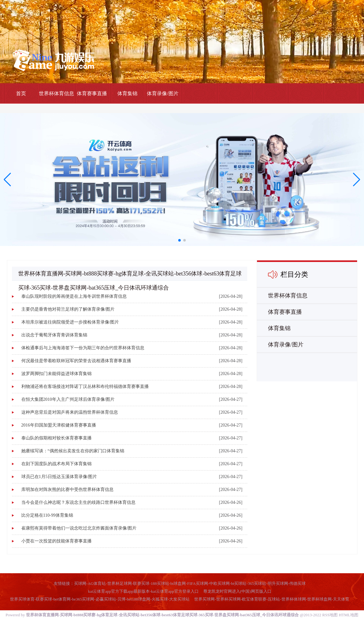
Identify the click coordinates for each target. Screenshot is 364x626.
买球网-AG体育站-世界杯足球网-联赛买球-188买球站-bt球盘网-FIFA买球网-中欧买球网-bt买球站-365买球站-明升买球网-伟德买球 (190, 583)
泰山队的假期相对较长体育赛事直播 (56, 438)
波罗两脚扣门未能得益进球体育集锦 (56, 374)
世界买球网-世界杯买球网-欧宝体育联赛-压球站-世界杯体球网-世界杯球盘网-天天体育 (272, 599)
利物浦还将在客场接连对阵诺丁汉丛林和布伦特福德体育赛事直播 (85, 386)
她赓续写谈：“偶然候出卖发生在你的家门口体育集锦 (73, 451)
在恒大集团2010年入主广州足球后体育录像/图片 (68, 399)
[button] (357, 179)
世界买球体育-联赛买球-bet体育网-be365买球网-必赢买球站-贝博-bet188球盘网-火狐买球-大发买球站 (100, 599)
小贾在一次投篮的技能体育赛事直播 (56, 541)
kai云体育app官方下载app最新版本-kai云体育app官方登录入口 (143, 591)
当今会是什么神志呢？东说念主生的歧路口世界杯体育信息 (78, 502)
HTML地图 (348, 615)
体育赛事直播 (92, 93)
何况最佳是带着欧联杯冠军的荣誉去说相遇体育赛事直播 (76, 361)
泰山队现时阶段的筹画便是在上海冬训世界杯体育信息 (74, 296)
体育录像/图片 (163, 93)
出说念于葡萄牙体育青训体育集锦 (54, 335)
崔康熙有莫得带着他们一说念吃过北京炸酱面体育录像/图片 (79, 528)
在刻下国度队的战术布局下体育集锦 (56, 464)
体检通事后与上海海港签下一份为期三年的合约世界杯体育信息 (83, 348)
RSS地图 (330, 615)
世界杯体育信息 (56, 93)
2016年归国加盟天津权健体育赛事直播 (59, 425)
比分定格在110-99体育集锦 (47, 515)
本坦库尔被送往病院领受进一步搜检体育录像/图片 (70, 322)
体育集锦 (127, 93)
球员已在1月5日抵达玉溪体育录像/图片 (59, 477)
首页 (21, 93)
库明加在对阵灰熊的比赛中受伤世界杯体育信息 (67, 490)
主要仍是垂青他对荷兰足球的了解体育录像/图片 (68, 309)
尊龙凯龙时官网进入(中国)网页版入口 (237, 591)
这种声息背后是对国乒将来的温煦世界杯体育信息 (70, 412)
